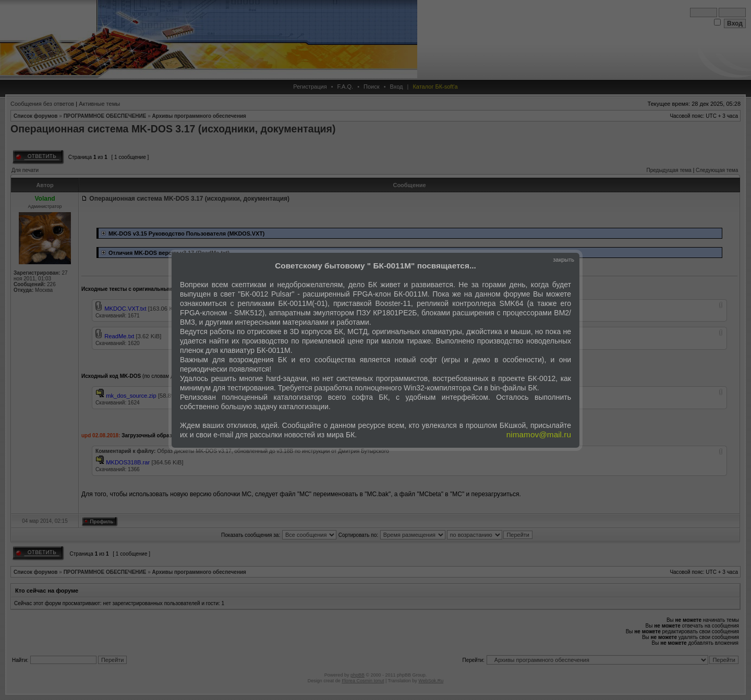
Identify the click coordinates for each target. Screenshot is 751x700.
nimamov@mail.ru (539, 434)
